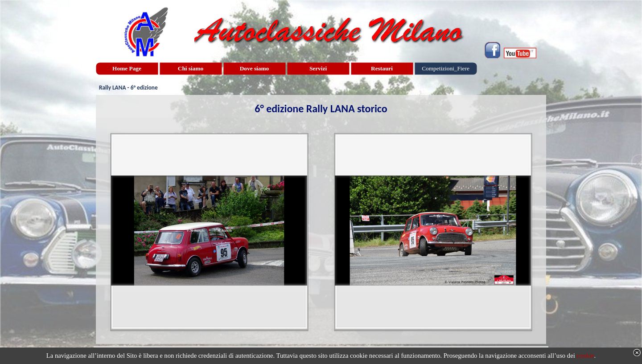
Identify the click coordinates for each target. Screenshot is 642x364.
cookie (585, 356)
